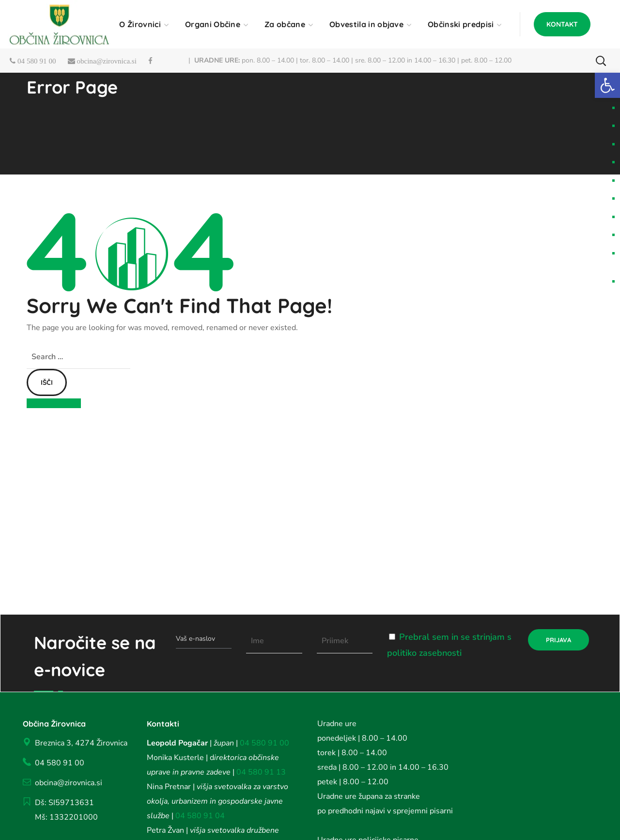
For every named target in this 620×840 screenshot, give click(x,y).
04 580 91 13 (261, 772)
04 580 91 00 (264, 743)
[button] (562, 24)
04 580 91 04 (199, 816)
